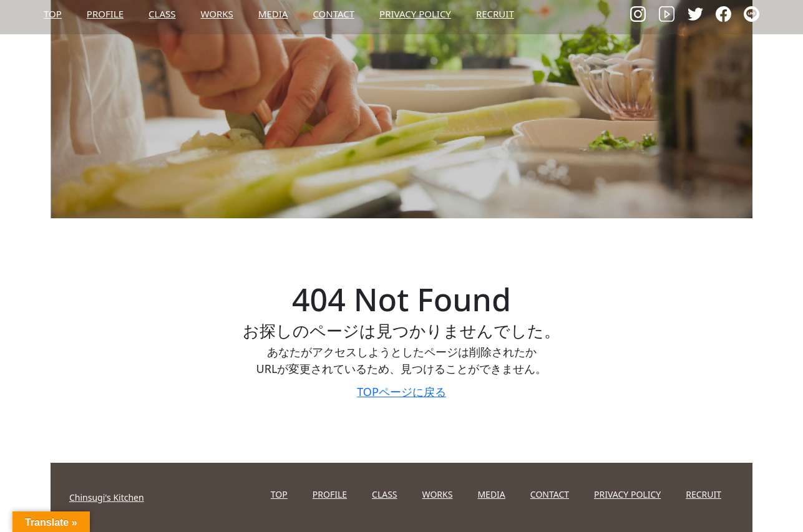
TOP (53, 14)
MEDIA (273, 14)
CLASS (162, 14)
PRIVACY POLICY (415, 14)
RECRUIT (495, 14)
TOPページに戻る (401, 392)
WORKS (217, 14)
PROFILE (105, 14)
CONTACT (333, 14)
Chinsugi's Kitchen (107, 497)
